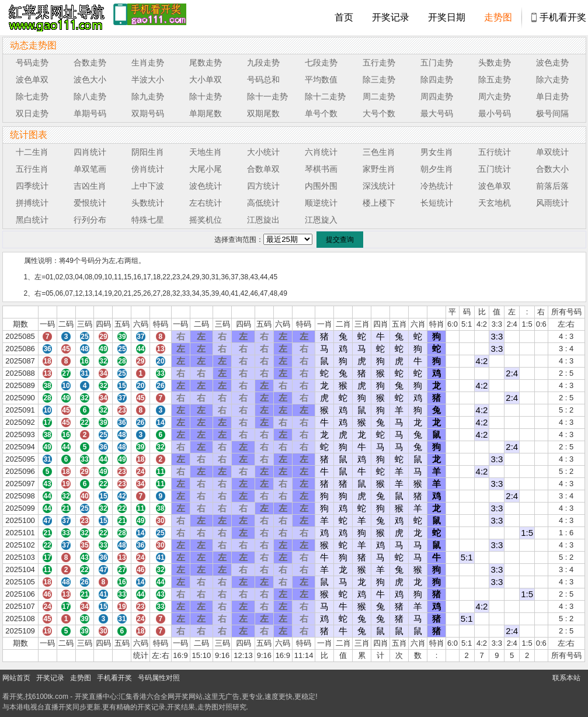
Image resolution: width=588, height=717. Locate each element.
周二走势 (379, 96)
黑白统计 (32, 220)
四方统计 (263, 186)
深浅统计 (379, 186)
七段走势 (321, 63)
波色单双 (32, 79)
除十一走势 (267, 96)
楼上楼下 (379, 203)
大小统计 (263, 152)
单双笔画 (90, 169)
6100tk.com (50, 697)
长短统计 (437, 203)
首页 (344, 17)
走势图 (498, 17)
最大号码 (437, 113)
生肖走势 (148, 63)
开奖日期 (447, 17)
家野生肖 (379, 169)
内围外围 (321, 186)
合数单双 (263, 169)
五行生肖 (32, 169)
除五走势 (495, 79)
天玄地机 (495, 203)
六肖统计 (321, 152)
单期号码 (90, 113)
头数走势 (495, 63)
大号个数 (379, 113)
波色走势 (552, 63)
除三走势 (379, 79)
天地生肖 (206, 152)
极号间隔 (552, 113)
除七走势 (32, 96)
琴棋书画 (321, 169)
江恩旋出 (263, 220)
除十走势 (206, 96)
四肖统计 (90, 152)
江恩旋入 (321, 220)
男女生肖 (437, 152)
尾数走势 (206, 63)
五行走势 (379, 63)
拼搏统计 (32, 203)
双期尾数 (263, 113)
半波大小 (148, 79)
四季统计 (32, 186)
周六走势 (495, 96)
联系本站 (566, 678)
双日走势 (32, 113)
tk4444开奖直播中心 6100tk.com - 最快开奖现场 (55, 18)
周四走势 (437, 96)
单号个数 (321, 113)
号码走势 (32, 63)
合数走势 (90, 63)
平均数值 (321, 79)
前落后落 (552, 186)
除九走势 (148, 96)
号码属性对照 (159, 678)
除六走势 (552, 79)
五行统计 (495, 152)
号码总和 (263, 79)
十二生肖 (32, 152)
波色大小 (90, 79)
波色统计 (206, 186)
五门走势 (437, 63)
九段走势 (263, 63)
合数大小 (552, 169)
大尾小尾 (206, 169)
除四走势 (437, 79)
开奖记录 (391, 17)
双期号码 (148, 113)
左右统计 (206, 203)
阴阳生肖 (148, 152)
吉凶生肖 (90, 186)
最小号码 (495, 113)
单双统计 (552, 152)
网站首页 (16, 678)
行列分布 (90, 220)
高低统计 (263, 203)
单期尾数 (206, 113)
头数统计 (148, 203)
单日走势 (552, 96)
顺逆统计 (321, 203)
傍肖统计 (148, 169)
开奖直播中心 (96, 697)
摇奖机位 (206, 220)
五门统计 (495, 169)
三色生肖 (379, 152)
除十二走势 (325, 96)
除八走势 (90, 96)
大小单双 (206, 79)
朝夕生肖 (437, 169)
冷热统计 (437, 186)
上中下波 (148, 186)
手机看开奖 (563, 17)
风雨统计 (552, 203)
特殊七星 (148, 220)
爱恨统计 (90, 203)
